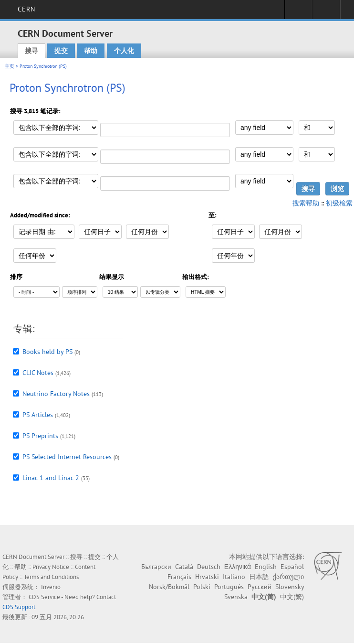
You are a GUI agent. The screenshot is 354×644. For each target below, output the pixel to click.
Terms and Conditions (51, 577)
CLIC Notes (38, 373)
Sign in (298, 12)
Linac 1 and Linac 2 (51, 478)
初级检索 (339, 203)
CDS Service (44, 597)
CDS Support (19, 607)
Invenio (51, 587)
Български (156, 567)
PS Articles (38, 415)
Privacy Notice (51, 567)
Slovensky (290, 587)
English (266, 567)
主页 (10, 66)
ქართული (288, 577)
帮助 (91, 51)
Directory (326, 12)
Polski (202, 587)
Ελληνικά (238, 567)
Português (229, 587)
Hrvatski (207, 577)
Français (179, 577)
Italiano (234, 577)
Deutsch (209, 567)
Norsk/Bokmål (169, 587)
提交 (61, 51)
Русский (260, 587)
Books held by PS (47, 352)
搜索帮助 (306, 203)
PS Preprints (40, 436)
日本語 (259, 577)
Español (292, 567)
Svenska (236, 597)
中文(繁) (292, 597)
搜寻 (31, 51)
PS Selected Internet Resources (67, 457)
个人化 (124, 51)
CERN (26, 9)
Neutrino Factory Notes (56, 394)
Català (184, 567)
